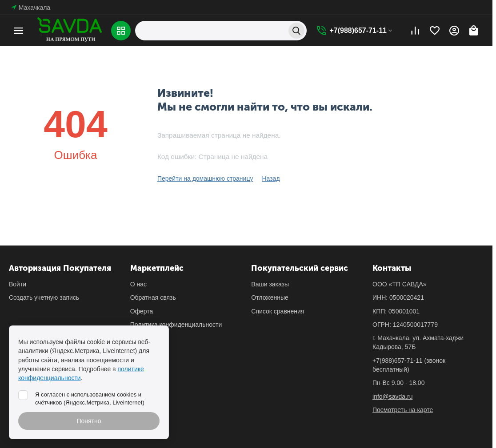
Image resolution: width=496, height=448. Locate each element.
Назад (271, 178)
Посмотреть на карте (403, 410)
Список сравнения (278, 311)
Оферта (142, 311)
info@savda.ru (392, 396)
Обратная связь (153, 297)
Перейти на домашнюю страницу (205, 178)
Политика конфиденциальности (176, 325)
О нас (138, 284)
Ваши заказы (270, 284)
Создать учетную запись (44, 297)
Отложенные (270, 297)
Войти (18, 284)
